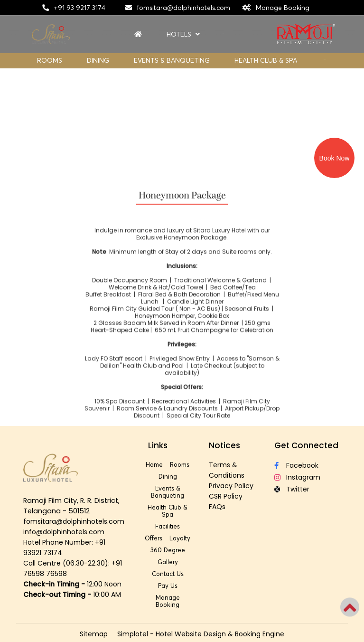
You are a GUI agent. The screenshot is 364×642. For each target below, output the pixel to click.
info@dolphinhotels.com (64, 532)
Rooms (50, 60)
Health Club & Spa (266, 60)
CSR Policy (226, 496)
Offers (154, 538)
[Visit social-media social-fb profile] (308, 466)
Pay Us (168, 585)
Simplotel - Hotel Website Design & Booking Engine (201, 634)
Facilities (168, 526)
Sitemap (94, 634)
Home (154, 464)
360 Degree (168, 550)
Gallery (168, 562)
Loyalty (180, 538)
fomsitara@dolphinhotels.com (183, 8)
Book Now (335, 158)
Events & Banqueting (172, 60)
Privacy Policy (231, 486)
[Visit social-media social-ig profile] (308, 477)
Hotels (183, 34)
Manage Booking (283, 8)
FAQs (217, 507)
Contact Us (168, 574)
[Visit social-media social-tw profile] (308, 489)
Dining (98, 60)
